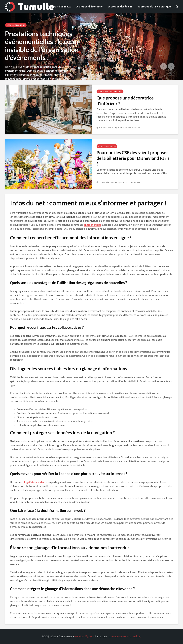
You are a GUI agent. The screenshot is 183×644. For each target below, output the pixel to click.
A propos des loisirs (120, 7)
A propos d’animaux (59, 7)
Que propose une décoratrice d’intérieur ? (125, 101)
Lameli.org (136, 637)
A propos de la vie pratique (154, 7)
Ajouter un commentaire (129, 128)
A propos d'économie (16, 25)
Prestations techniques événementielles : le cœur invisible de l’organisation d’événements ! (42, 46)
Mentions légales (84, 637)
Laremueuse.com (118, 637)
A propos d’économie (89, 7)
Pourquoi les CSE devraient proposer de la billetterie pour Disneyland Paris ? (133, 158)
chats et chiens (93, 225)
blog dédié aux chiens (35, 482)
